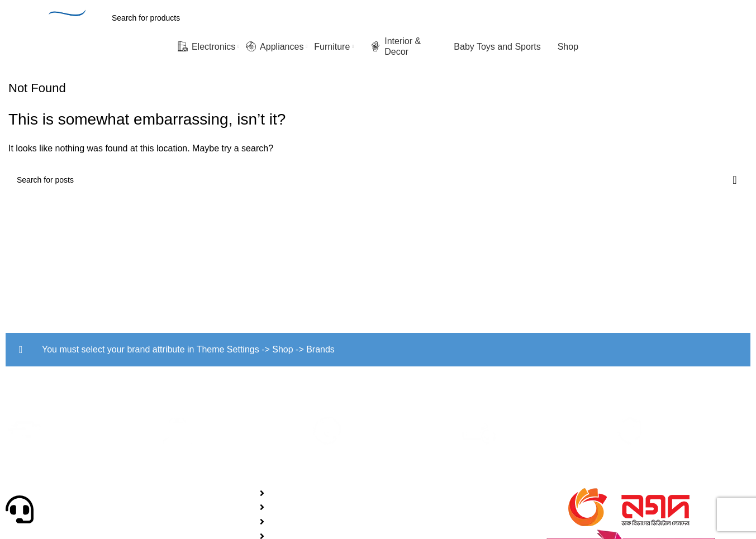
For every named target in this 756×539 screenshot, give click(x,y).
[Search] (350, 18)
